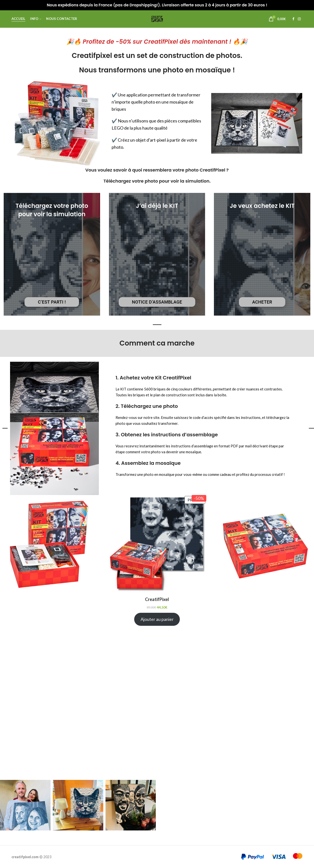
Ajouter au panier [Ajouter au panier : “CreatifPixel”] (157, 619)
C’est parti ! (52, 302)
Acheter (262, 302)
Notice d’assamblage (157, 302)
